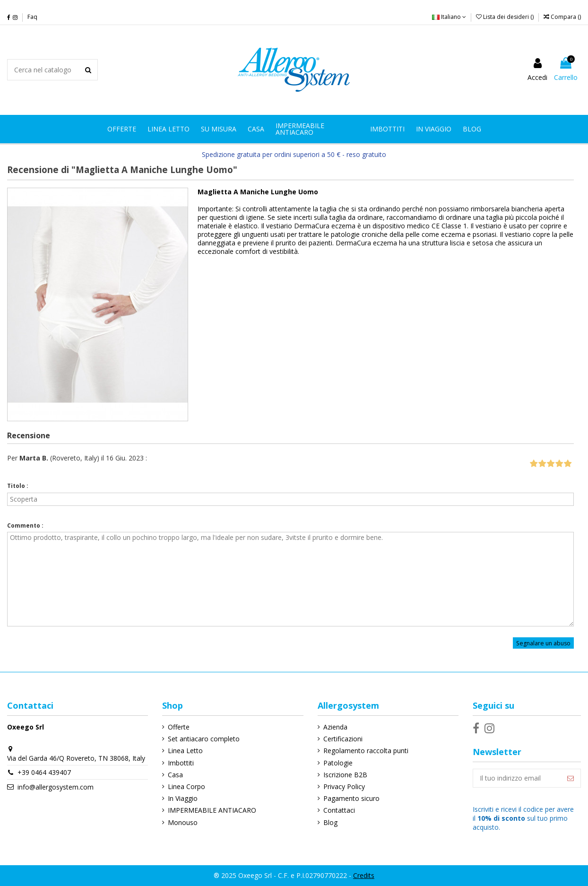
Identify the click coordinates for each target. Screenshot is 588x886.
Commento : (25, 526)
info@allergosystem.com (56, 787)
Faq (32, 17)
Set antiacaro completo (204, 739)
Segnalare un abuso (543, 643)
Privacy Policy (344, 786)
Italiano (449, 17)
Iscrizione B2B (345, 775)
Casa (175, 775)
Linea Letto (185, 751)
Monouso (183, 822)
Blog (330, 822)
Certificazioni (343, 739)
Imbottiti (181, 763)
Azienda (335, 727)
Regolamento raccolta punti (366, 751)
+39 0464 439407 (44, 772)
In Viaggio (183, 798)
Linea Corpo (186, 786)
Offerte (179, 727)
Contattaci (339, 810)
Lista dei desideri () (506, 17)
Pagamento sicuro (351, 798)
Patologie (338, 763)
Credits (364, 875)
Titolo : (18, 486)
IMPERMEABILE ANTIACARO (212, 810)
